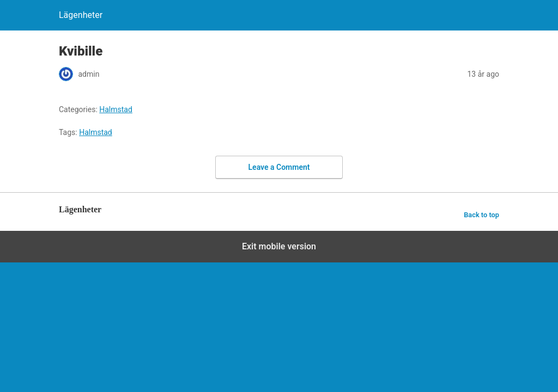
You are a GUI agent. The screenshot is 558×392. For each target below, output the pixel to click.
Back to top (481, 215)
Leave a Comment (279, 167)
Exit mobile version (279, 246)
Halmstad (116, 109)
